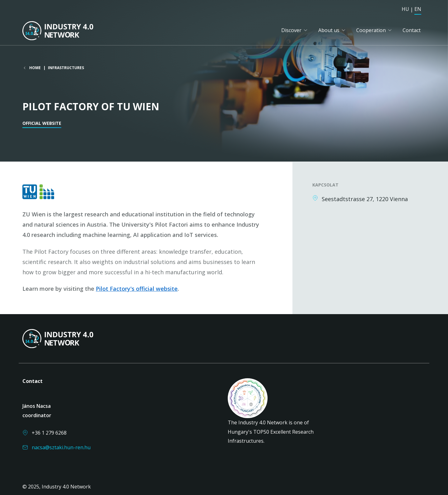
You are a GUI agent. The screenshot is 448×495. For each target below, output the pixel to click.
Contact (412, 31)
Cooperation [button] (371, 31)
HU (405, 9)
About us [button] (329, 31)
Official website (42, 124)
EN (418, 9)
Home (35, 68)
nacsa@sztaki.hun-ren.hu (61, 447)
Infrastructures (66, 68)
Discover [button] (291, 31)
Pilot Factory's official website (137, 289)
